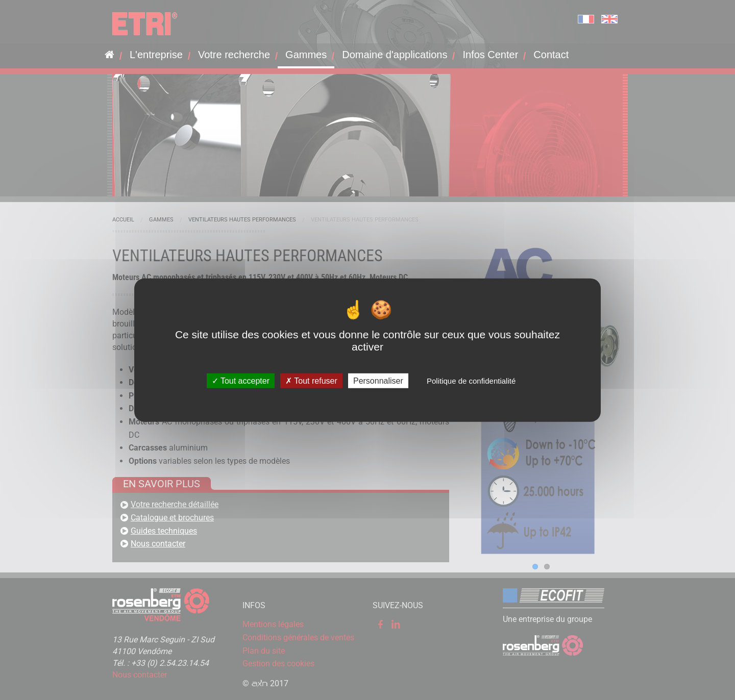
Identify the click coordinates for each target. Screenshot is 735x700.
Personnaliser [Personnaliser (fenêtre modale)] (378, 380)
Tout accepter (241, 380)
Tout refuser (311, 380)
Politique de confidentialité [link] (471, 380)
